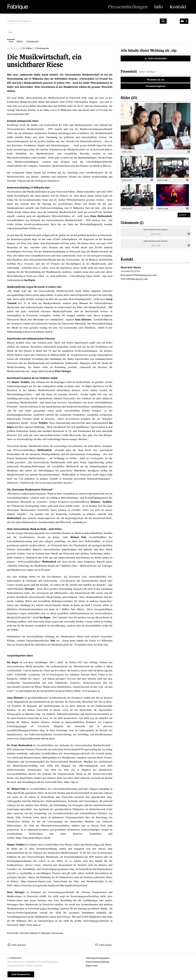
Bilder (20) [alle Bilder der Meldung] (129, 98)
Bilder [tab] (20, 42)
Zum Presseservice (21, 974)
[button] (184, 21)
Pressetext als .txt (156, 80)
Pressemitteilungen (127, 7)
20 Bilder (27, 48)
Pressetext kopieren (156, 86)
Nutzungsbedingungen (98, 958)
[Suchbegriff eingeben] (87, 21)
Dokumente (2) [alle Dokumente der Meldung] (132, 223)
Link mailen (105, 945)
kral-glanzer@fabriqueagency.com (139, 275)
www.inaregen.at (91, 691)
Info (158, 7)
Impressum (92, 966)
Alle (10, 32)
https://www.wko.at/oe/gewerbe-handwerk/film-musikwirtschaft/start (51, 886)
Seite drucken (19, 945)
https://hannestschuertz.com (36, 881)
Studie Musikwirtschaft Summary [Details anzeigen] (156, 230)
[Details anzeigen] (188, 152)
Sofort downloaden (156, 58)
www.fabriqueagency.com (134, 279)
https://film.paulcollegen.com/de (33, 838)
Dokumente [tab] (33, 42)
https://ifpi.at (71, 782)
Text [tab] (11, 42)
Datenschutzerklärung (97, 962)
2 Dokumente (42, 48)
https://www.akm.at (30, 925)
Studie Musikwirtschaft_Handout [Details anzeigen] (156, 241)
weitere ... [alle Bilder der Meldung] (184, 215)
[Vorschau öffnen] (156, 126)
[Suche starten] (163, 21)
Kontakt (178, 7)
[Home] (17, 7)
